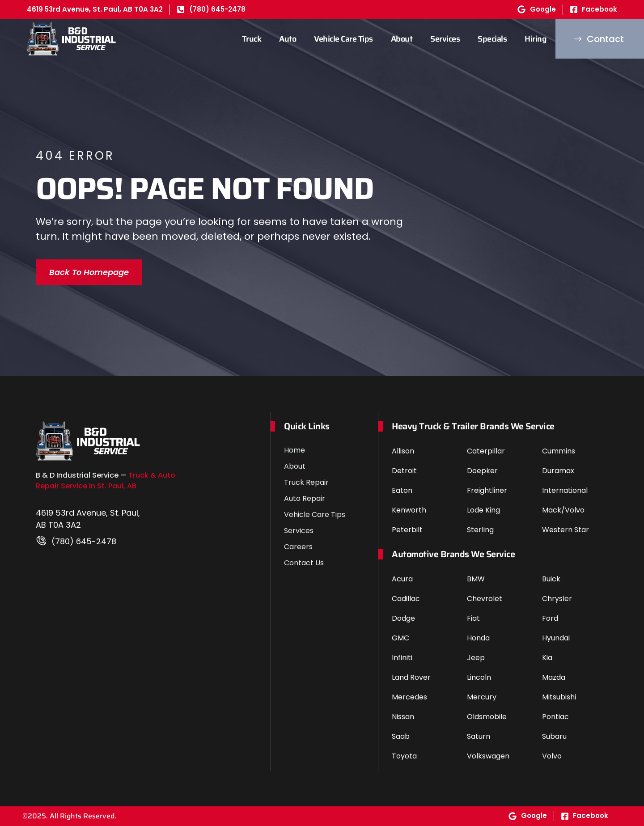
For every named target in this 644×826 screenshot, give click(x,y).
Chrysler (557, 599)
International (565, 490)
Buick (551, 579)
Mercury (482, 697)
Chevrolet (485, 599)
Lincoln (479, 677)
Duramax (558, 471)
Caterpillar (486, 451)
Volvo (552, 756)
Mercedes (409, 697)
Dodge (403, 618)
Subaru (554, 736)
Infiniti (402, 658)
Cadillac (406, 599)
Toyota (404, 756)
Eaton (402, 490)
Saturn (479, 736)
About (402, 39)
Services (445, 39)
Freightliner (487, 490)
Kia (547, 658)
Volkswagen (488, 756)
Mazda (554, 677)
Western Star (566, 530)
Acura (402, 579)
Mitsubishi (559, 697)
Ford (550, 618)
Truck (252, 39)
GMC (400, 638)
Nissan (403, 717)
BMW (476, 579)
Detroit (404, 471)
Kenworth (409, 510)
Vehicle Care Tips (343, 39)
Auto (288, 39)
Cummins (559, 451)
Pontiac (555, 717)
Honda (478, 638)
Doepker (482, 471)
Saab (401, 736)
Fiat (473, 618)
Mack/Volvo (563, 510)
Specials (492, 39)
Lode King (483, 510)
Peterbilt (407, 530)
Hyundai (556, 638)
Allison (403, 451)
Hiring (536, 39)
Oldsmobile (487, 717)
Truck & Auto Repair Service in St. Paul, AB (106, 481)
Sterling (480, 530)
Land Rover (411, 677)
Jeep (476, 658)
